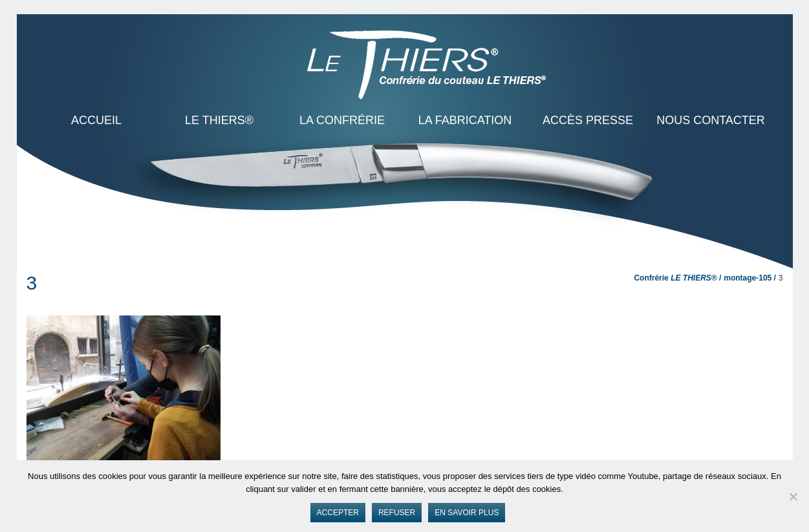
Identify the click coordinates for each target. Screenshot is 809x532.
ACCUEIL (96, 120)
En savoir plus (467, 513)
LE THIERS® (219, 120)
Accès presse (588, 120)
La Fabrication (465, 120)
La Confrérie (342, 120)
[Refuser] (793, 496)
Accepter (338, 513)
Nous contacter (711, 120)
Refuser (397, 513)
